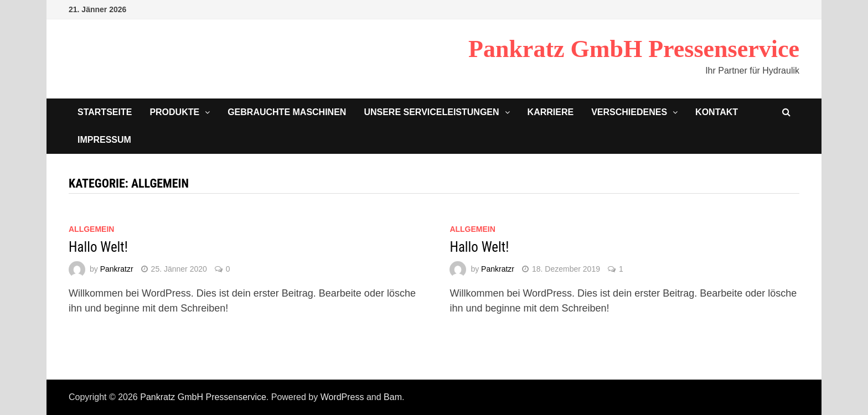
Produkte (174, 112)
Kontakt (717, 112)
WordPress (342, 397)
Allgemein (91, 229)
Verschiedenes (629, 112)
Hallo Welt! (98, 247)
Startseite (105, 112)
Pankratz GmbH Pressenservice (634, 49)
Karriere (551, 112)
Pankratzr (117, 269)
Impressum (104, 140)
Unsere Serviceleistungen (431, 112)
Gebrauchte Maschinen (287, 112)
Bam (393, 397)
